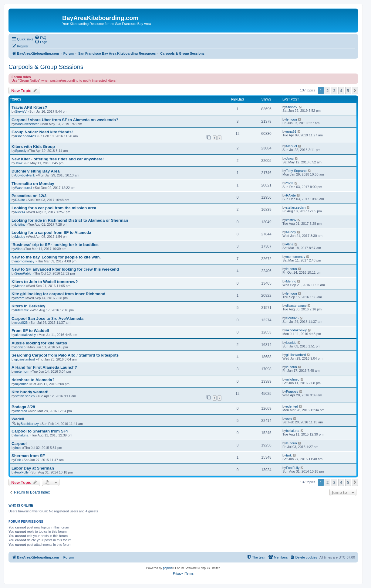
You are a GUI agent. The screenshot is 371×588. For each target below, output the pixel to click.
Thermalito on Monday (33, 184)
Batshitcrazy (30, 424)
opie (289, 419)
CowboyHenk (25, 175)
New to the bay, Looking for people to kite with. (56, 257)
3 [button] (334, 91)
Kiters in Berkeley (28, 306)
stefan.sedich (296, 207)
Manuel (292, 146)
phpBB (167, 568)
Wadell (18, 419)
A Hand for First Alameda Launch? (44, 367)
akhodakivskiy (25, 335)
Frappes (292, 391)
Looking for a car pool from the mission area (54, 208)
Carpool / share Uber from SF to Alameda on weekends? (65, 120)
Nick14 (20, 212)
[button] (355, 91)
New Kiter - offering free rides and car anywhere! (58, 159)
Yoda (290, 183)
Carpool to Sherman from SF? (40, 431)
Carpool (19, 444)
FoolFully (22, 472)
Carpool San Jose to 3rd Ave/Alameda (47, 318)
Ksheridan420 (25, 136)
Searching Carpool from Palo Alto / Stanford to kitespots (65, 355)
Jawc (19, 163)
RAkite (20, 200)
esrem (20, 298)
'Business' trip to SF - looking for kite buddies (55, 245)
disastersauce (296, 306)
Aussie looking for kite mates (39, 343)
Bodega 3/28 (23, 407)
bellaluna (22, 435)
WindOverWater (27, 124)
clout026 (22, 323)
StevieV (21, 111)
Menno (20, 286)
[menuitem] (40, 37)
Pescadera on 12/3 (29, 196)
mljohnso (22, 384)
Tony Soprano (296, 171)
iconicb (20, 347)
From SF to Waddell (30, 331)
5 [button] (348, 91)
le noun (292, 119)
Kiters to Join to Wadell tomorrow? (45, 282)
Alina (19, 249)
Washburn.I (24, 188)
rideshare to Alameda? (33, 380)
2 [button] (327, 91)
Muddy (20, 237)
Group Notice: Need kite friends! (42, 132)
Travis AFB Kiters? (29, 107)
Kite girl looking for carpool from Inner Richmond (58, 294)
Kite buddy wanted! (30, 392)
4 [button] (341, 91)
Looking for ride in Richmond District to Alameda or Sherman (70, 220)
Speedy (21, 151)
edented (21, 411)
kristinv (20, 224)
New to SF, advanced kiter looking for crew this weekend (65, 269)
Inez (18, 448)
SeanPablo (23, 273)
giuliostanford (25, 359)
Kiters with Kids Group (33, 147)
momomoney (25, 261)
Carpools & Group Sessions (46, 67)
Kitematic (22, 310)
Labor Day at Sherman (33, 468)
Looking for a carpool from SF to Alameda (51, 232)
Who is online (21, 505)
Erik (18, 460)
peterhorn (22, 371)
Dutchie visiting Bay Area (36, 171)
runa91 (291, 132)
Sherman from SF (28, 456)
